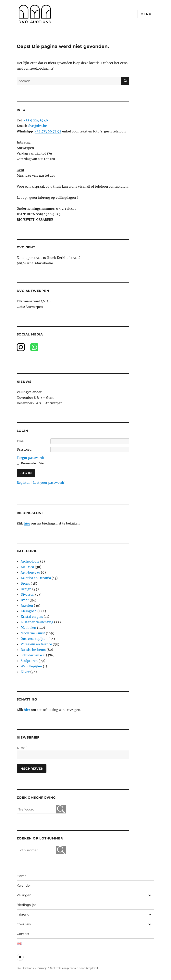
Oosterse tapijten (34, 639)
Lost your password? (49, 483)
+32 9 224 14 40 (36, 120)
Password (24, 449)
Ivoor (25, 600)
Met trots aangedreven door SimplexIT (74, 968)
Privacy (42, 968)
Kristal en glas (32, 617)
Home (22, 876)
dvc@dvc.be (38, 126)
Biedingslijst (26, 905)
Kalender (24, 885)
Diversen (28, 594)
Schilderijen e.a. (33, 655)
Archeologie (30, 561)
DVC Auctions (25, 968)
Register (23, 483)
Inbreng (23, 914)
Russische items (33, 650)
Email (21, 441)
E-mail (22, 748)
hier (27, 523)
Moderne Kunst (33, 633)
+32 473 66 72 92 (48, 131)
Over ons (24, 924)
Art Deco (27, 567)
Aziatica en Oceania (36, 578)
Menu (146, 14)
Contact (23, 934)
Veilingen (24, 895)
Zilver (25, 672)
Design (26, 589)
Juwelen (27, 606)
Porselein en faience (36, 644)
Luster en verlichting (37, 622)
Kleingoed (29, 611)
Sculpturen (29, 661)
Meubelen (28, 628)
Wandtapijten (31, 666)
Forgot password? (31, 458)
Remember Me (32, 463)
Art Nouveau (30, 572)
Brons (25, 583)
